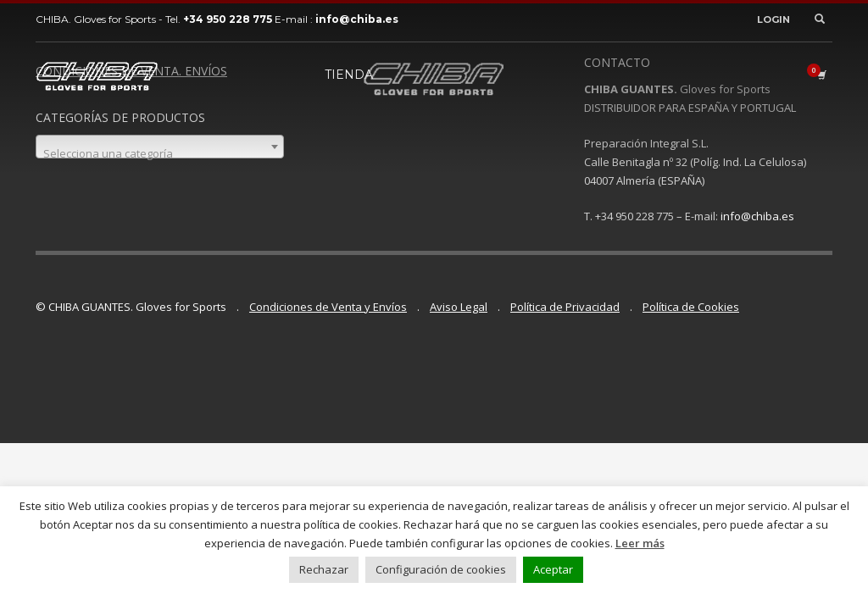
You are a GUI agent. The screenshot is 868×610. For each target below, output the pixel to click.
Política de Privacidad (565, 307)
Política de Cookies (691, 307)
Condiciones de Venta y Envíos (328, 307)
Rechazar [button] (324, 569)
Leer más (640, 543)
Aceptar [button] (553, 569)
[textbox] (160, 153)
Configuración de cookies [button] (441, 569)
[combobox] (160, 147)
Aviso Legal (459, 307)
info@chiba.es (757, 216)
